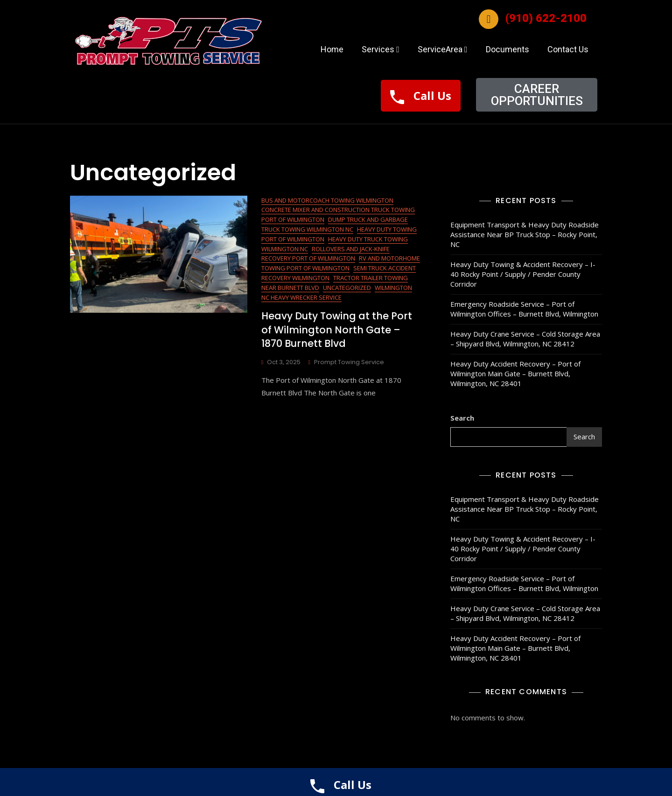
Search (462, 418)
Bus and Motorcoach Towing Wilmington (327, 200)
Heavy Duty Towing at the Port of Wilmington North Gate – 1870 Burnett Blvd (337, 330)
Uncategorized (347, 288)
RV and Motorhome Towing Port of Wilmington (341, 263)
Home (332, 49)
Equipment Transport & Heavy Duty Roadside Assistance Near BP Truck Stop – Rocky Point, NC (525, 234)
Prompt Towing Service (349, 362)
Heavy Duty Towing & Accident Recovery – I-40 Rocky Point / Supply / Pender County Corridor (523, 274)
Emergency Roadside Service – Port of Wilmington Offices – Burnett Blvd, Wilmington (524, 309)
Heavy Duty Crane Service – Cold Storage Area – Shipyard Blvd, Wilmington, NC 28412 (525, 339)
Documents (507, 49)
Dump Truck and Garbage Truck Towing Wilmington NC (335, 224)
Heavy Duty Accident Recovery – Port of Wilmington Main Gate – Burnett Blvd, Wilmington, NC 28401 (515, 373)
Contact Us (568, 49)
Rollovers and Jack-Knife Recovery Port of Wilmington (325, 254)
